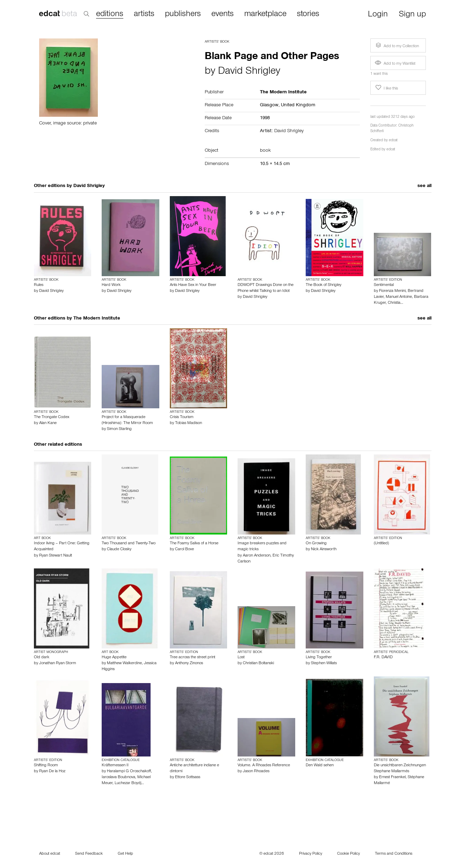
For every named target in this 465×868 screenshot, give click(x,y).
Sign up (412, 15)
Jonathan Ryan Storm (58, 663)
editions (110, 15)
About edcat (50, 854)
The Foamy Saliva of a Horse (194, 544)
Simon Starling (119, 429)
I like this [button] (386, 88)
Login (378, 15)
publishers (183, 14)
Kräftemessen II (115, 766)
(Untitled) (381, 544)
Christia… (395, 303)
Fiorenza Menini (392, 291)
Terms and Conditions (394, 854)
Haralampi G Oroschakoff (129, 772)
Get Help (125, 854)
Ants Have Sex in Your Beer (193, 285)
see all (424, 186)
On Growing (316, 544)
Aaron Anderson (257, 556)
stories (308, 14)
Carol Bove (184, 550)
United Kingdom (298, 106)
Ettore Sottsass (188, 777)
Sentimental (384, 285)
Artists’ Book (217, 42)
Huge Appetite (114, 658)
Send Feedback (89, 854)
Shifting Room (46, 766)
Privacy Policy (311, 854)
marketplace (265, 14)
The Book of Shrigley (324, 285)
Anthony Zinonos (189, 663)
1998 (265, 119)
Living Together (319, 658)
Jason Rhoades (256, 772)
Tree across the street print (192, 658)
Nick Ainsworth (324, 550)
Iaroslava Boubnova (118, 777)
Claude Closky (119, 550)
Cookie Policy (348, 854)
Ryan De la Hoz (52, 772)
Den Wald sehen (320, 766)
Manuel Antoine (399, 297)
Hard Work (111, 285)
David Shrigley (249, 72)
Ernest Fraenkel (392, 777)
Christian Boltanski (258, 663)
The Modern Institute (97, 319)
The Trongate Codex (52, 417)
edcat (393, 141)
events (223, 14)
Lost (241, 658)
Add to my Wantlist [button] (395, 64)
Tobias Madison (188, 423)
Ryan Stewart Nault (56, 556)
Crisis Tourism (182, 417)
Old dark (42, 658)
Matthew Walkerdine (124, 663)
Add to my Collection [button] (397, 45)
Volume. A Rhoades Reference (264, 766)
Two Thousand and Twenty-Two (129, 544)
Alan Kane (48, 423)
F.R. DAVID (383, 658)
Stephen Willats (324, 663)
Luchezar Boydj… (129, 783)
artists (144, 14)
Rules (39, 285)
